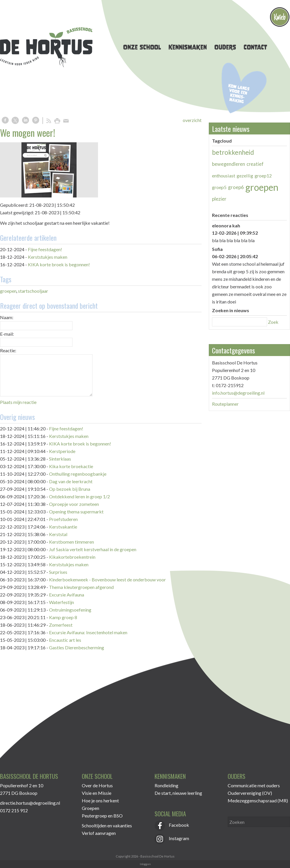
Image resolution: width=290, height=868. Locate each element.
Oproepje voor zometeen (74, 504)
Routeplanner (225, 404)
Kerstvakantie (63, 527)
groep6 (236, 187)
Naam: (7, 317)
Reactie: (8, 350)
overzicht (192, 120)
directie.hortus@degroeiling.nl (30, 803)
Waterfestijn (61, 602)
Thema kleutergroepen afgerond (81, 587)
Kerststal (58, 534)
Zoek (273, 322)
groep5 (219, 187)
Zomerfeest (61, 625)
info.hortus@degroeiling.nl (238, 393)
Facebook (172, 825)
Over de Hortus (97, 785)
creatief (255, 164)
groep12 (263, 176)
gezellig (245, 176)
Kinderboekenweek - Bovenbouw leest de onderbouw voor (107, 579)
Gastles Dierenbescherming (77, 647)
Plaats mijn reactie (18, 402)
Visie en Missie (97, 793)
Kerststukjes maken (48, 257)
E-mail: (7, 334)
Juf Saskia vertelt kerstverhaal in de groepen (93, 549)
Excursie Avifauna (67, 595)
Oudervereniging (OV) (250, 793)
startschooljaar (33, 291)
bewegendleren (229, 164)
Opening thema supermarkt (76, 512)
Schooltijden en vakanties (107, 825)
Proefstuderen (63, 519)
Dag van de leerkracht (71, 481)
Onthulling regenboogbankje (78, 474)
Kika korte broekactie (71, 466)
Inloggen (145, 864)
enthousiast (224, 176)
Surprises (58, 572)
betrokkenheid (233, 152)
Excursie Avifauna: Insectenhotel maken (88, 632)
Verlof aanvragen (99, 833)
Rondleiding (166, 785)
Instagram (172, 838)
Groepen (90, 808)
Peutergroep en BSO (102, 816)
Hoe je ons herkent (100, 800)
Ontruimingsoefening (70, 610)
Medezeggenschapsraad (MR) (258, 800)
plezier (219, 199)
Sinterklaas (60, 459)
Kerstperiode (62, 451)
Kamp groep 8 (63, 617)
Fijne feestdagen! (45, 249)
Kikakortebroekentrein (72, 557)
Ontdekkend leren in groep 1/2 (79, 496)
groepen (8, 291)
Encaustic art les (65, 640)
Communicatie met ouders (254, 785)
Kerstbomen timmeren (71, 542)
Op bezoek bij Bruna (70, 489)
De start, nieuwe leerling (178, 793)
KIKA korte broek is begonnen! (59, 264)
